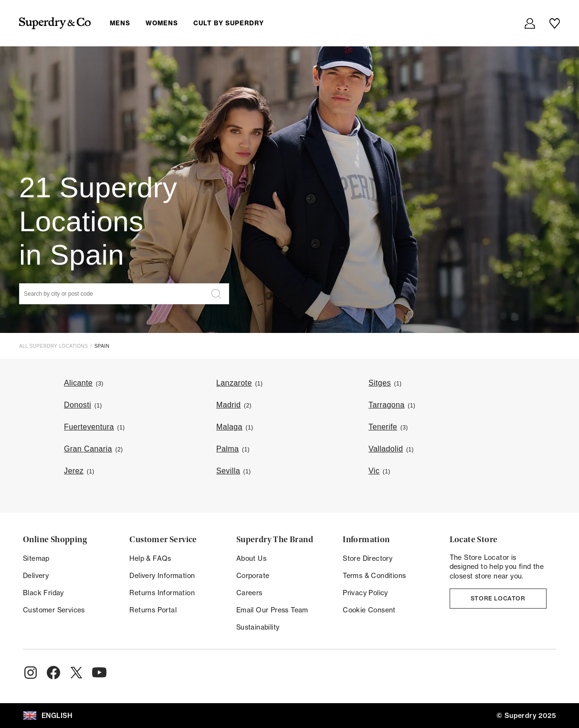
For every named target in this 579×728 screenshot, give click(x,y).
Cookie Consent (369, 610)
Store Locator (498, 598)
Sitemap (36, 558)
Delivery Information (162, 576)
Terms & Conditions (374, 576)
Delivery (36, 576)
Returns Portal (153, 610)
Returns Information (162, 593)
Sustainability (258, 627)
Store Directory (368, 558)
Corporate (253, 576)
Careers (249, 593)
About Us (251, 558)
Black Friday (43, 593)
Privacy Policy (365, 593)
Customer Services (54, 610)
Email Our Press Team (272, 610)
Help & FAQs (150, 558)
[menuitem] (195, 23)
